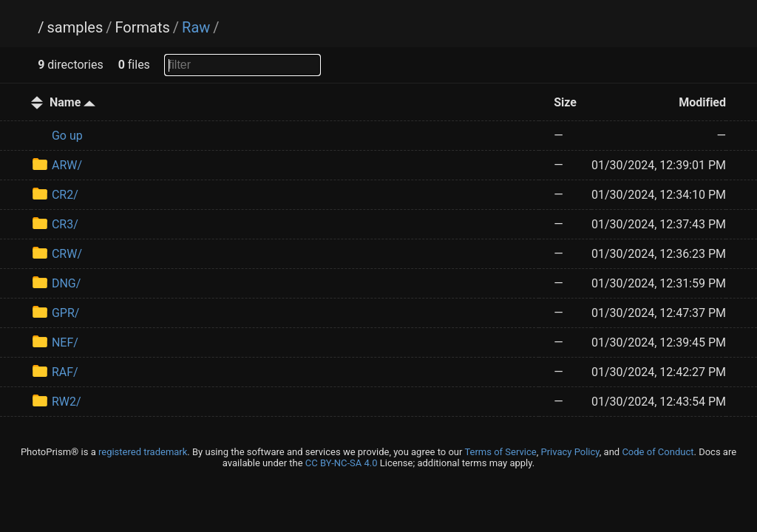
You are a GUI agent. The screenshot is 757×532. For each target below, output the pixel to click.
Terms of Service (500, 452)
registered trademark (143, 452)
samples (75, 27)
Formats (142, 27)
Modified (702, 102)
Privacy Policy (570, 452)
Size (565, 102)
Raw (196, 27)
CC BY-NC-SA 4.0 (342, 463)
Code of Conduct (658, 452)
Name (72, 102)
